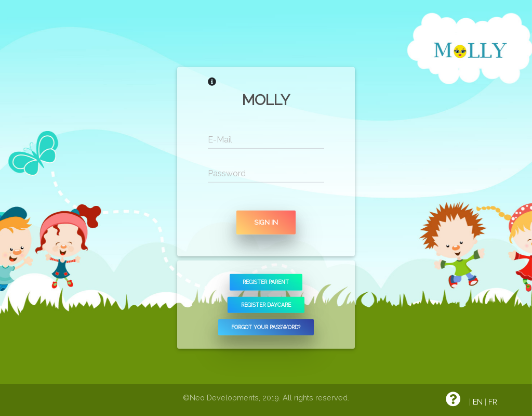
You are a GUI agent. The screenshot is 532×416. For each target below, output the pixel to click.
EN (478, 402)
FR (493, 402)
